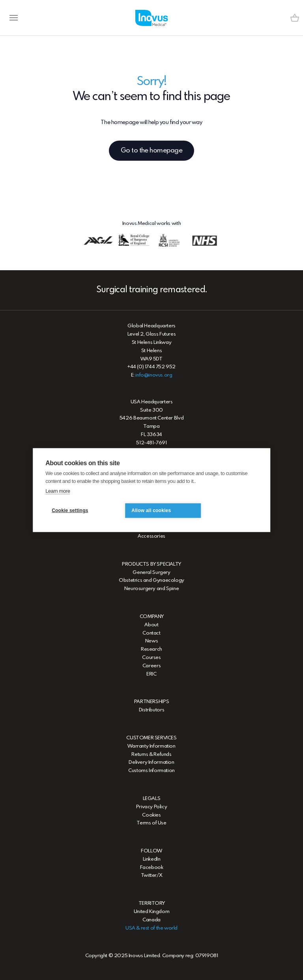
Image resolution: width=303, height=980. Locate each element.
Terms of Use (151, 823)
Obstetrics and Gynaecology (151, 580)
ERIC (151, 674)
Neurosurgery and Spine (151, 589)
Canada (151, 920)
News (151, 641)
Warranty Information (151, 746)
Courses (151, 658)
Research (151, 649)
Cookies (151, 815)
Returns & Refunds (151, 754)
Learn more (58, 491)
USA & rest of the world (151, 928)
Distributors (151, 710)
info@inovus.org (154, 375)
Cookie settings (70, 510)
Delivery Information (151, 762)
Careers (151, 666)
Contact (151, 633)
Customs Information (151, 771)
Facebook (152, 868)
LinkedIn (152, 859)
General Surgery (151, 573)
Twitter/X (152, 875)
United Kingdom (152, 912)
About (151, 625)
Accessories (151, 536)
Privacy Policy (152, 807)
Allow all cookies (151, 510)
